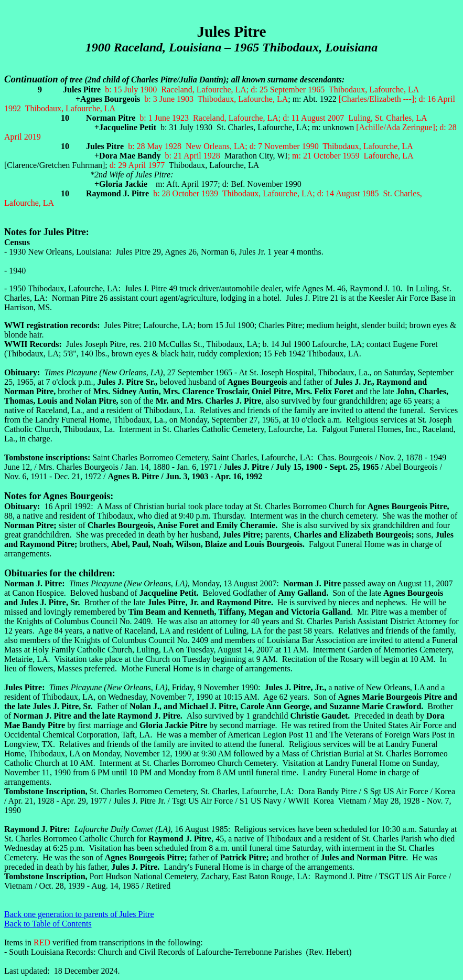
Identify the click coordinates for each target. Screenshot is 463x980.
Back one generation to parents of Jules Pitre (79, 914)
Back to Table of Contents (48, 924)
